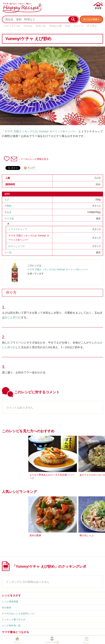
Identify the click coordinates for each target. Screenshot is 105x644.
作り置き (92, 26)
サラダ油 (9, 219)
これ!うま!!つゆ (12, 26)
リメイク (79, 26)
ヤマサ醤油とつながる (16, 632)
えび (7, 200)
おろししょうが (16, 246)
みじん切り (11, 317)
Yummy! (28, 26)
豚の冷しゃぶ (87, 536)
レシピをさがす (11, 595)
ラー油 (8, 252)
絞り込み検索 (90, 19)
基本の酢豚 (35, 536)
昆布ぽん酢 (56, 26)
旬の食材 (7, 608)
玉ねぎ (8, 212)
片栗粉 (8, 206)
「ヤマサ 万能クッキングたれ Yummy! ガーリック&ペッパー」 (40, 131)
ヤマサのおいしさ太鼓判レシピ (18, 614)
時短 (68, 26)
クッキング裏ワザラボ (14, 620)
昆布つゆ (41, 26)
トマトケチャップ (18, 229)
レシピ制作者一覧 (11, 626)
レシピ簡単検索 (10, 602)
